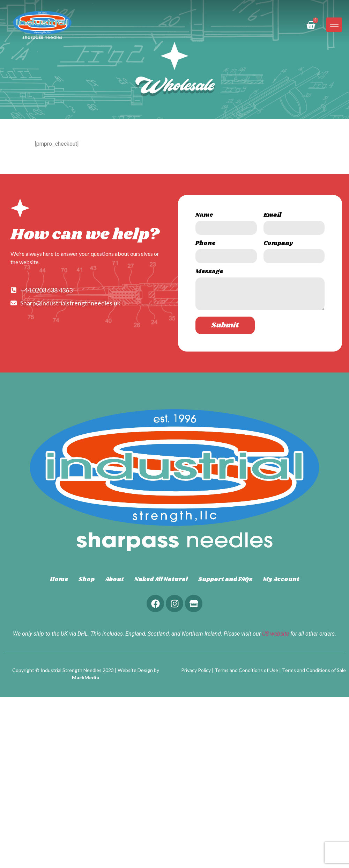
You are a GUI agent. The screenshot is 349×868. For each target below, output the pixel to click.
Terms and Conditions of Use (246, 670)
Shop (87, 580)
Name (204, 216)
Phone (205, 244)
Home (59, 580)
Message (209, 272)
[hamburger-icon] (334, 25)
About (114, 580)
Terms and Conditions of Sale (314, 670)
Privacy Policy (196, 670)
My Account (281, 580)
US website (276, 634)
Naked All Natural (161, 580)
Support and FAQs (225, 580)
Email (272, 216)
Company (278, 244)
